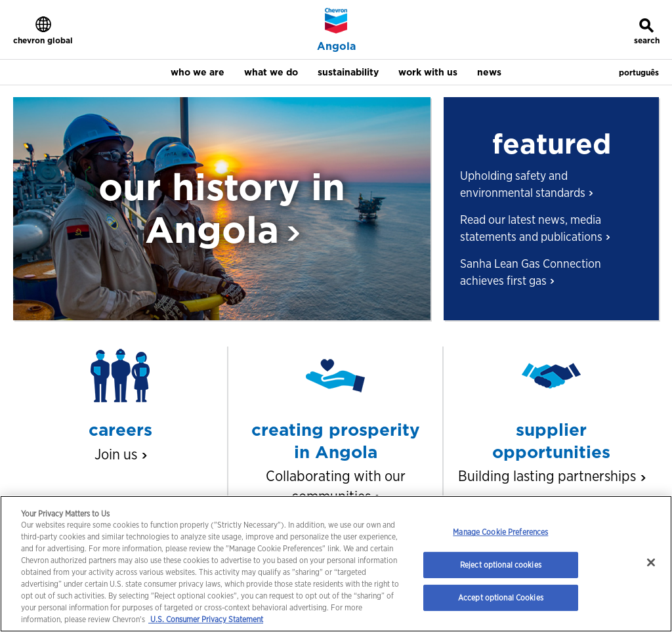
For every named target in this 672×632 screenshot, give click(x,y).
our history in (222, 208)
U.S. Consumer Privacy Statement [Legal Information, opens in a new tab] (206, 619)
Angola (336, 47)
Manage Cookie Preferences (500, 532)
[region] (336, 564)
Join (120, 454)
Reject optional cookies (501, 565)
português (639, 73)
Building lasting (551, 476)
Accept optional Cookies (501, 598)
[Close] (651, 562)
